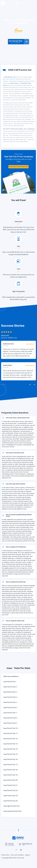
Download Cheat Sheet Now (18, 172)
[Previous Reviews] (30, 390)
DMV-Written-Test (10, 83)
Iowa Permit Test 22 (11, 797)
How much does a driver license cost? (17, 424)
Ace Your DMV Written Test (17, 194)
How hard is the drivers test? (14, 459)
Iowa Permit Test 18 (11, 776)
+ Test (24, 3)
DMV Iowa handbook (11, 683)
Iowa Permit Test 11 (11, 740)
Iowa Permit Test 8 (11, 724)
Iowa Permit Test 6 (11, 714)
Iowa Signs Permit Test (12, 812)
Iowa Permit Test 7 (11, 719)
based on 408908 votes (9, 344)
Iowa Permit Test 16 (11, 766)
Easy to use (19, 160)
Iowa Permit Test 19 (11, 781)
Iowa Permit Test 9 (11, 729)
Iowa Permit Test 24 (11, 807)
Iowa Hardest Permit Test (13, 817)
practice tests (14, 89)
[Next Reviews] (34, 390)
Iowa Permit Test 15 (11, 760)
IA (19, 3)
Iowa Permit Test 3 (11, 698)
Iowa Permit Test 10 (11, 734)
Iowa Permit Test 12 (11, 745)
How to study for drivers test (14, 627)
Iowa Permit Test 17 (11, 771)
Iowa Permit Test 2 (11, 693)
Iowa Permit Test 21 (11, 791)
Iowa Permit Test (10, 688)
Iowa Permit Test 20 (11, 786)
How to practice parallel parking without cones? (18, 521)
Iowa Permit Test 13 (11, 750)
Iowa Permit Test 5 (11, 709)
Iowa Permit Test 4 (11, 703)
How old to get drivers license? (14, 490)
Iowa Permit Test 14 (11, 755)
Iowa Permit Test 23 (11, 802)
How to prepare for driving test (15, 553)
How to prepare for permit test (15, 588)
